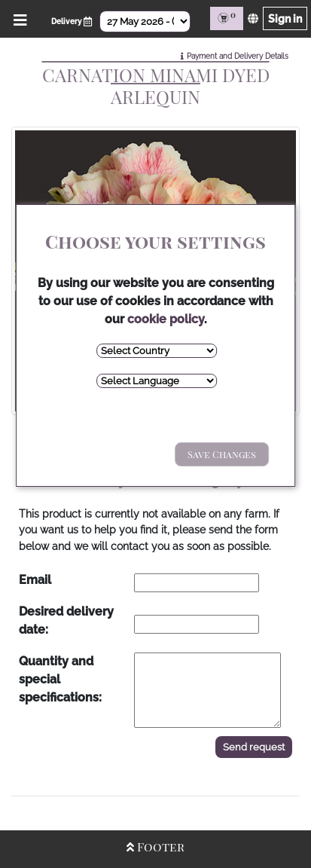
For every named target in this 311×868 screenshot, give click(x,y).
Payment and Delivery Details (238, 56)
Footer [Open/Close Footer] (155, 847)
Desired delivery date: (66, 620)
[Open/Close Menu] (18, 18)
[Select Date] (145, 21)
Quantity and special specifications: (60, 679)
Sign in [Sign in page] (285, 18)
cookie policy (166, 319)
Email (35, 580)
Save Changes (222, 454)
